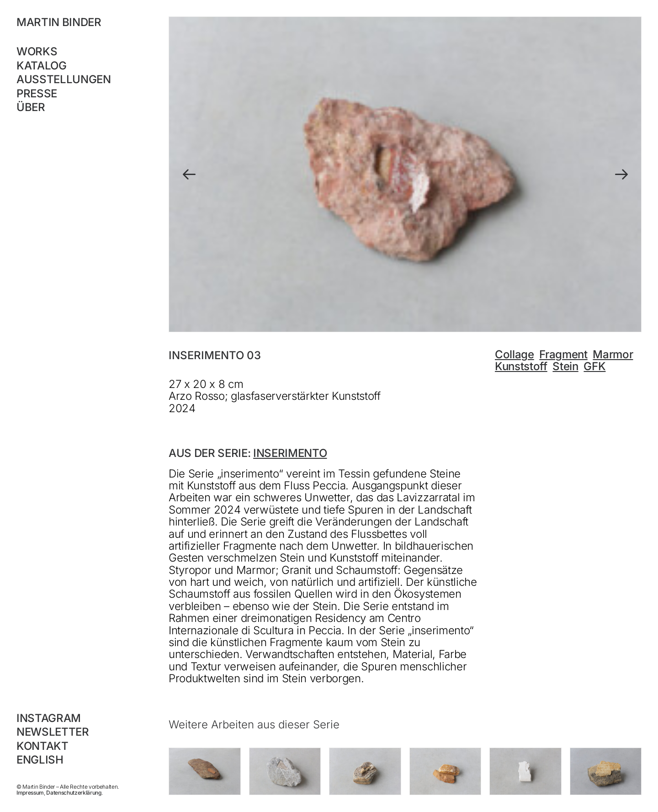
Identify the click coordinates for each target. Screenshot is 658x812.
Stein (565, 366)
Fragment (563, 354)
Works (37, 51)
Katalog (42, 66)
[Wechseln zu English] (76, 760)
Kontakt (42, 746)
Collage (515, 354)
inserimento (290, 453)
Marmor (613, 354)
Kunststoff (521, 366)
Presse (37, 93)
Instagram (49, 718)
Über (31, 107)
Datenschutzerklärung (74, 793)
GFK (594, 366)
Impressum (30, 793)
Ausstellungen (64, 79)
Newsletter (53, 732)
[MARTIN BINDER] (76, 22)
